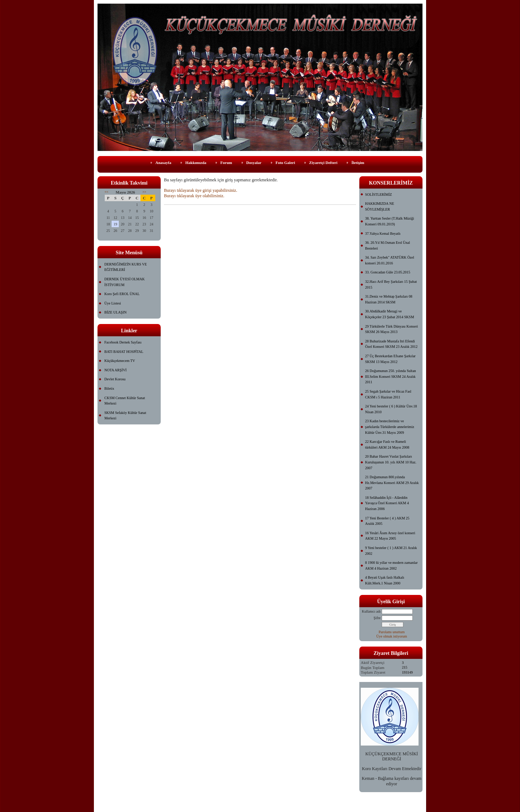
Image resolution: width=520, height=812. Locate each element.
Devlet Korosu (115, 379)
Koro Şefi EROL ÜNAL (122, 294)
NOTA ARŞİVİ (116, 370)
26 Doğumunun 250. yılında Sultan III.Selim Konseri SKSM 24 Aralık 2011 (391, 376)
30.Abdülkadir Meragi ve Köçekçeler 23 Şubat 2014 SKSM (390, 314)
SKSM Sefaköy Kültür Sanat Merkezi (125, 416)
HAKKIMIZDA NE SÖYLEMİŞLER (380, 206)
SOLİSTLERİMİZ (378, 195)
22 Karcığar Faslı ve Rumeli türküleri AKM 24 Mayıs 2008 (387, 444)
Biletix (109, 388)
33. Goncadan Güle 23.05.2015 (388, 272)
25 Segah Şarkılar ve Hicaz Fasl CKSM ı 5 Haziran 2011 (388, 394)
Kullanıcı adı (371, 611)
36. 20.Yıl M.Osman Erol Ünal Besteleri (387, 245)
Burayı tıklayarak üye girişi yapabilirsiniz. (201, 190)
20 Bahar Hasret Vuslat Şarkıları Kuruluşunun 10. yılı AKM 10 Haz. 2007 (391, 462)
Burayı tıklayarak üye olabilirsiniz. (194, 196)
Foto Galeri (285, 163)
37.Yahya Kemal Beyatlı (383, 234)
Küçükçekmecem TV (120, 361)
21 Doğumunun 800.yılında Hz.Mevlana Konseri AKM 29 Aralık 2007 (392, 483)
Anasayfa (163, 163)
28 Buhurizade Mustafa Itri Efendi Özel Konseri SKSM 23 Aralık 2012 (391, 344)
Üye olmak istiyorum (392, 636)
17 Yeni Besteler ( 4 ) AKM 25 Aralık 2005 (387, 521)
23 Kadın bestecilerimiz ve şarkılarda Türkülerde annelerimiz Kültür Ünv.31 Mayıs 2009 (390, 427)
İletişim (358, 163)
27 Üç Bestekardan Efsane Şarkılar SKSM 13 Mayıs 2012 (390, 359)
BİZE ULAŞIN (115, 312)
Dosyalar (254, 163)
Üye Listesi (113, 303)
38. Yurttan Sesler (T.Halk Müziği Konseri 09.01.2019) (390, 221)
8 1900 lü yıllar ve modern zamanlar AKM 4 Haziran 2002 (391, 565)
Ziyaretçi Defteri (323, 163)
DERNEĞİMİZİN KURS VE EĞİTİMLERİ (126, 267)
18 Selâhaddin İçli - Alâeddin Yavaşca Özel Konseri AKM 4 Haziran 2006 (387, 503)
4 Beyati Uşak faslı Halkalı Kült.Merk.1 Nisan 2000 (385, 580)
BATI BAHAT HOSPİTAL (124, 352)
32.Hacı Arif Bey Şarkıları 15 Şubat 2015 (391, 284)
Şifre (377, 618)
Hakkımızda (196, 163)
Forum (226, 163)
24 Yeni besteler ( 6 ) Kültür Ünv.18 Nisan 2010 (391, 409)
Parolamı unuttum (392, 632)
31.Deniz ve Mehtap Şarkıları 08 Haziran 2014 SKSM (389, 299)
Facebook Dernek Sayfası (123, 342)
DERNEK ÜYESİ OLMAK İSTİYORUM (125, 282)
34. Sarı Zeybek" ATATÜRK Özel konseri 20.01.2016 (390, 260)
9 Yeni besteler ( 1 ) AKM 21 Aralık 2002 (391, 551)
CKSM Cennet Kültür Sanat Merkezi (125, 401)
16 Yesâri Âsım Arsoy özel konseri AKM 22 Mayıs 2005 (390, 536)
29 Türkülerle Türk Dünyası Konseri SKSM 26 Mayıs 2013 (391, 329)
